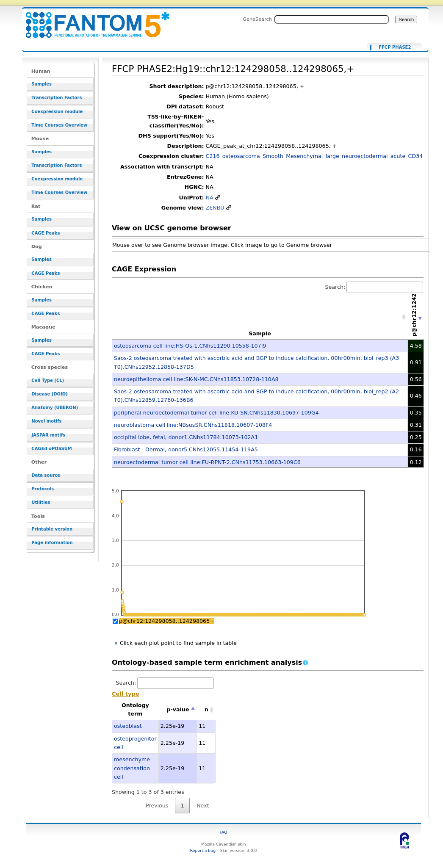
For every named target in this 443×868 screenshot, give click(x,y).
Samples (42, 84)
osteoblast (128, 726)
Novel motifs (46, 421)
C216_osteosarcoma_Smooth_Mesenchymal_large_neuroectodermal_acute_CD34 (314, 156)
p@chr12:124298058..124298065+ (167, 621)
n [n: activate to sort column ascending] (206, 709)
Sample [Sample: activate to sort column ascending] (260, 333)
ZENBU (215, 208)
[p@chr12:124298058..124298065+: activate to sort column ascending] (416, 317)
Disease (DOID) (49, 394)
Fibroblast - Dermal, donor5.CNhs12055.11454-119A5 (186, 449)
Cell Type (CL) (48, 380)
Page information (52, 543)
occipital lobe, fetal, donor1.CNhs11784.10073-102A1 (186, 437)
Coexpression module (57, 112)
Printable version (52, 529)
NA (210, 198)
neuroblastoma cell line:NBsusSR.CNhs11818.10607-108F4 (193, 425)
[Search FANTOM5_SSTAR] (332, 19)
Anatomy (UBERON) (55, 408)
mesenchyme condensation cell (132, 768)
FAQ (224, 832)
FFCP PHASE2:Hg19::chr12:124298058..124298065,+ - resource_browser (92, 20)
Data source (46, 475)
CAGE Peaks (46, 233)
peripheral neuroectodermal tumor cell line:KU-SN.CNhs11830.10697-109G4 (216, 413)
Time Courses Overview (59, 125)
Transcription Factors (57, 98)
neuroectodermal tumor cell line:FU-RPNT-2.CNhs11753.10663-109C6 (207, 462)
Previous (157, 806)
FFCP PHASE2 (395, 47)
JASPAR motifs (48, 435)
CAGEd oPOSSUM (51, 449)
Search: (374, 287)
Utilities (41, 502)
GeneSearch (257, 19)
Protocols (43, 489)
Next (203, 806)
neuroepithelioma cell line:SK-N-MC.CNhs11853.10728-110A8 (196, 379)
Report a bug (203, 850)
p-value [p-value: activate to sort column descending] (178, 709)
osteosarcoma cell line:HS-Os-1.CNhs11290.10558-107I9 (190, 346)
